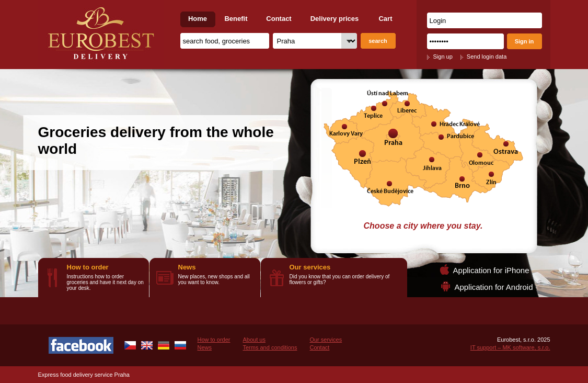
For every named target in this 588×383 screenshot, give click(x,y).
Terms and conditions (270, 347)
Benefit (236, 19)
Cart (385, 19)
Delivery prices (335, 19)
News (187, 267)
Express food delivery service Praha (84, 375)
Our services (310, 267)
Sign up (443, 57)
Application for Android (493, 287)
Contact (279, 19)
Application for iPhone (491, 270)
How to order (88, 267)
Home (198, 19)
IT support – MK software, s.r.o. (510, 347)
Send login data (487, 57)
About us (254, 340)
